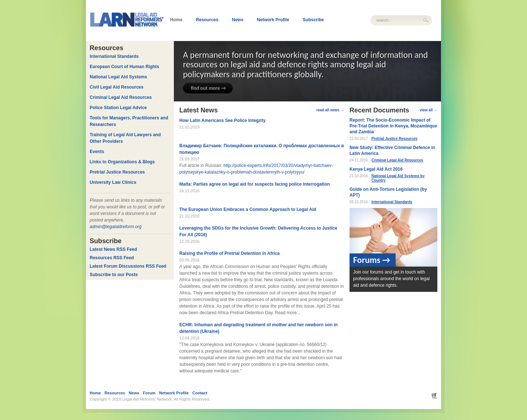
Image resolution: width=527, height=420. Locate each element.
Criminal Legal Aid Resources (397, 160)
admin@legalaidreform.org (116, 227)
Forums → (372, 260)
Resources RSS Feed (112, 258)
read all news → (330, 110)
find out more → (208, 88)
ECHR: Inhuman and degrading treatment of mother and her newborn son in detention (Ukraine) (259, 328)
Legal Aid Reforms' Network (147, 399)
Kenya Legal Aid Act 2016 (376, 169)
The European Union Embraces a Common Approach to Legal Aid (248, 209)
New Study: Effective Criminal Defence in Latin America (392, 150)
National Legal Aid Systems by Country (398, 178)
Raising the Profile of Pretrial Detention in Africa (229, 253)
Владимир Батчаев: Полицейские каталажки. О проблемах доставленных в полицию (262, 149)
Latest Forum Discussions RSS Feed (128, 266)
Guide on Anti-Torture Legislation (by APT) (388, 192)
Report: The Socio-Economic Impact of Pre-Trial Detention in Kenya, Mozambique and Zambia (393, 126)
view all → (429, 110)
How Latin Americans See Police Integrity (223, 120)
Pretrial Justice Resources (395, 139)
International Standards (392, 202)
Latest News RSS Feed (113, 249)
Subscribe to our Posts (114, 275)
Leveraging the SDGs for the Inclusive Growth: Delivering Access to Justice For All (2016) (258, 231)
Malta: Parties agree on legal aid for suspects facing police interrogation (255, 184)
